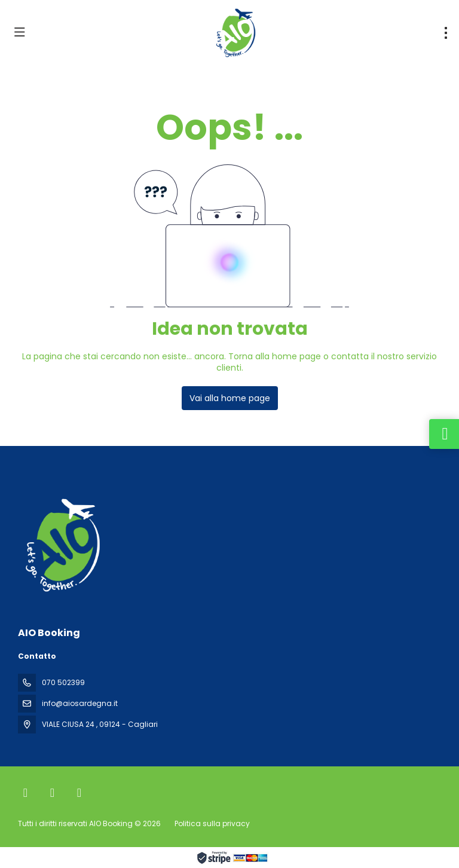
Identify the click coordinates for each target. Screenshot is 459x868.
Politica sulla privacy (212, 823)
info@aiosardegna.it (80, 703)
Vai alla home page (230, 398)
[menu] (446, 33)
